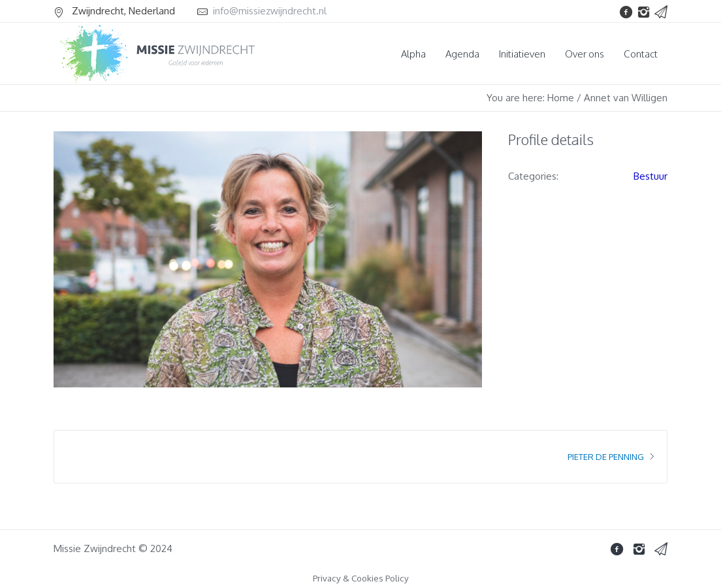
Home (561, 98)
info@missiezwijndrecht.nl (270, 11)
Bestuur (650, 176)
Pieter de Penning (606, 457)
